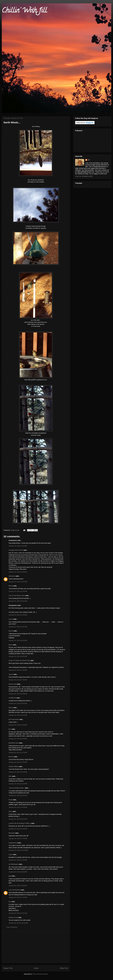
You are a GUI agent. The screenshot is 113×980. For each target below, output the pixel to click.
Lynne (11, 619)
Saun (10, 811)
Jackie (11, 674)
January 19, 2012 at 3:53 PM (18, 795)
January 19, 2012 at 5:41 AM (18, 601)
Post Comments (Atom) (40, 974)
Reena (11, 708)
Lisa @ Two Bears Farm (17, 596)
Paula (11, 800)
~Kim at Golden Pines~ (17, 788)
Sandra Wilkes (14, 766)
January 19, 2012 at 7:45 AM (18, 680)
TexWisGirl (12, 698)
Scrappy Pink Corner (16, 550)
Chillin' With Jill (24, 11)
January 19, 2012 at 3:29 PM (18, 772)
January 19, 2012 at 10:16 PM (18, 850)
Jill (89, 160)
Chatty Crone (13, 917)
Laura (11, 854)
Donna (11, 631)
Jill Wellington (14, 864)
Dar (10, 902)
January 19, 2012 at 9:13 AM (18, 715)
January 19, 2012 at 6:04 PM (18, 819)
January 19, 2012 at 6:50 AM (18, 640)
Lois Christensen (14, 890)
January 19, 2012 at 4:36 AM (18, 572)
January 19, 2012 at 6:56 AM (18, 656)
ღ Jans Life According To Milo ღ (20, 823)
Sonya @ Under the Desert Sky (19, 660)
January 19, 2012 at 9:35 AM (18, 725)
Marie (11, 645)
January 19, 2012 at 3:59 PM (18, 807)
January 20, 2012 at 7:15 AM (18, 897)
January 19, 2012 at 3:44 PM (18, 784)
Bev (10, 729)
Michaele (12, 833)
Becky (11, 586)
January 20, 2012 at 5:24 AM (18, 860)
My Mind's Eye (14, 743)
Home (36, 968)
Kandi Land (13, 684)
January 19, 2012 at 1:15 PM (18, 752)
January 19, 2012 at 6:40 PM (18, 829)
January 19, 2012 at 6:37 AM (18, 627)
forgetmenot (13, 843)
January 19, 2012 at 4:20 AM (18, 546)
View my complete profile (84, 176)
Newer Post (8, 968)
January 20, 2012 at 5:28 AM (18, 872)
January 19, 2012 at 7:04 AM (18, 670)
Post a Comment (12, 927)
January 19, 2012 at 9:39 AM (18, 739)
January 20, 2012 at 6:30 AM (18, 886)
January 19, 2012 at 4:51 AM (18, 582)
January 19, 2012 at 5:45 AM (18, 615)
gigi (10, 876)
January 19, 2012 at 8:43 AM (18, 703)
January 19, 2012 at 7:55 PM (18, 838)
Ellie (10, 776)
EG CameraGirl (14, 719)
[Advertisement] (36, 947)
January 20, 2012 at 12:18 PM (18, 923)
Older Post (64, 968)
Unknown (12, 576)
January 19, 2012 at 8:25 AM (18, 694)
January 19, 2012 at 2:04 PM (18, 762)
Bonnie (11, 757)
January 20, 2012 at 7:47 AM (18, 913)
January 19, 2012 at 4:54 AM (18, 591)
